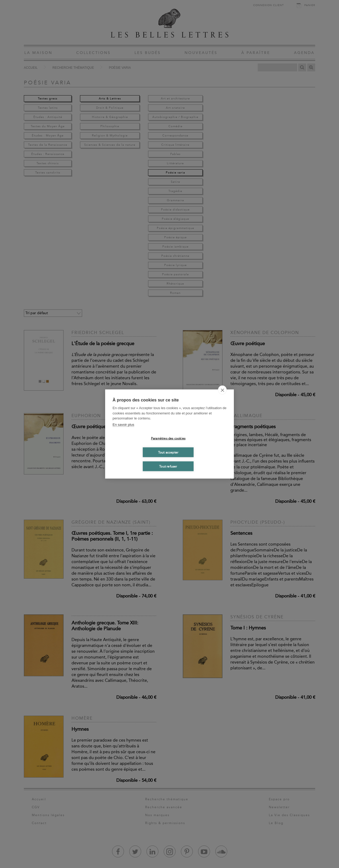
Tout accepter (168, 452)
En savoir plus (123, 424)
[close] (222, 390)
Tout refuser (168, 466)
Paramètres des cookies (168, 438)
